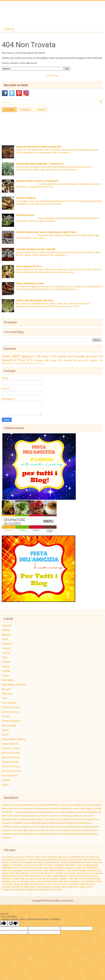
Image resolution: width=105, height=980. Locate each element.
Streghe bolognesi (26, 198)
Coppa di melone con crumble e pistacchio (39, 147)
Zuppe (5, 785)
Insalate (6, 662)
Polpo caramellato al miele (30, 283)
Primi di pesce (9, 703)
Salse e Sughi (34, 363)
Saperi (54, 360)
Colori (5, 639)
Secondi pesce (10, 776)
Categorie (26, 110)
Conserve (39, 360)
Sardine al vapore (25, 215)
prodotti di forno (11, 712)
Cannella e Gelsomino (62, 901)
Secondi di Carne (73, 360)
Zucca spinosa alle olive (29, 266)
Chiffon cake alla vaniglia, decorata (34, 301)
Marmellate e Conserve (14, 685)
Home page (9, 29)
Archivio (42, 110)
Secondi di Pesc (10, 762)
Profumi (6, 716)
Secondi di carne (11, 753)
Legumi (94, 360)
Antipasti (27, 357)
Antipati (6, 630)
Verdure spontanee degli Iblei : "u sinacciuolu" (40, 164)
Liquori (21, 363)
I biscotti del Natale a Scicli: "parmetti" (36, 249)
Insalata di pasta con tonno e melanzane (37, 181)
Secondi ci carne (11, 748)
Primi (45, 357)
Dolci (6, 356)
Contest (6, 648)
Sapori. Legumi (10, 744)
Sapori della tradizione (14, 739)
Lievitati (6, 671)
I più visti (9, 110)
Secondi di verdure (12, 771)
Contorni (6, 653)
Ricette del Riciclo (11, 721)
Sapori (5, 735)
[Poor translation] (13, 924)
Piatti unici (7, 694)
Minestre (6, 689)
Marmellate (7, 363)
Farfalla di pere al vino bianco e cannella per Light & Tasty (46, 232)
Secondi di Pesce (14, 360)
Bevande (6, 635)
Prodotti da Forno (86, 357)
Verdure (62, 357)
